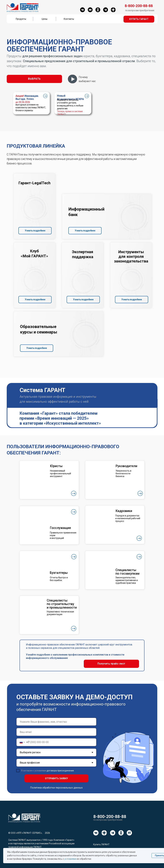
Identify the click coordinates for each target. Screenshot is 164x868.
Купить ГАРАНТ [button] (101, 844)
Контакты (69, 19)
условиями (70, 859)
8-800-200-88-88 (110, 817)
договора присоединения (60, 771)
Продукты (21, 19)
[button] (139, 19)
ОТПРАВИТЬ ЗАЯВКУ (56, 778)
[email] (56, 732)
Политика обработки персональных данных (56, 788)
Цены (45, 19)
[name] (56, 722)
